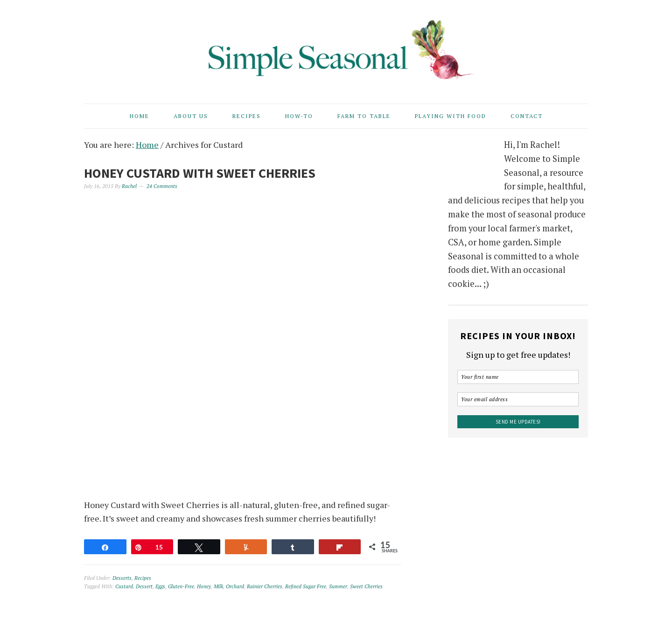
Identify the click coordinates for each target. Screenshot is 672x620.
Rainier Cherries (265, 586)
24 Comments (162, 186)
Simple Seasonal (336, 48)
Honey (204, 586)
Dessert (144, 586)
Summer (338, 586)
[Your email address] (518, 399)
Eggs (160, 586)
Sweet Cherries (366, 586)
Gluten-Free (181, 586)
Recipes (143, 578)
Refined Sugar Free (306, 586)
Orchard (235, 586)
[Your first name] (518, 377)
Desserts (122, 578)
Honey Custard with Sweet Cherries (200, 173)
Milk (218, 586)
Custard (124, 586)
